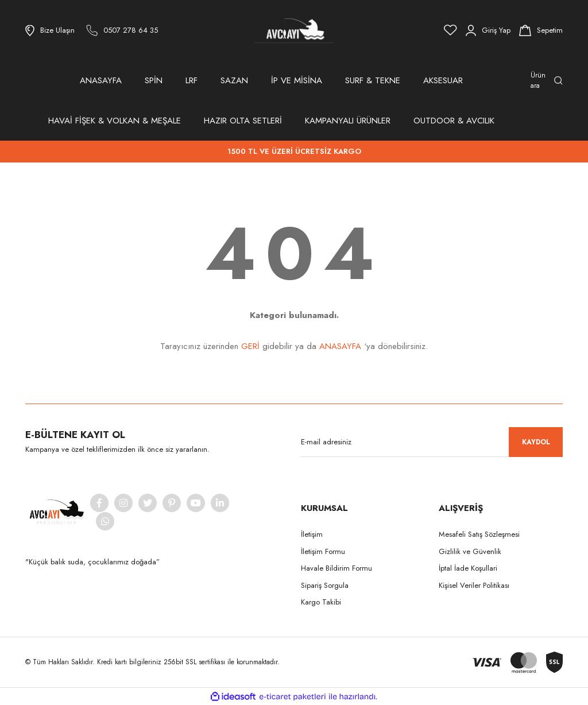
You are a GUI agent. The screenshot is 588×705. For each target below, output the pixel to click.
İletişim (312, 534)
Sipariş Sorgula (325, 585)
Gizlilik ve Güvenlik (470, 551)
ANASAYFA (101, 80)
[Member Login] (488, 30)
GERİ (250, 346)
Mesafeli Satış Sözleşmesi (479, 534)
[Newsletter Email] (432, 442)
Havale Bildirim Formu (336, 568)
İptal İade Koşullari (468, 568)
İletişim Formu (323, 551)
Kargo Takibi (321, 602)
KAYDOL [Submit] (536, 442)
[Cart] (541, 30)
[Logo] (294, 30)
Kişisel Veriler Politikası (474, 585)
